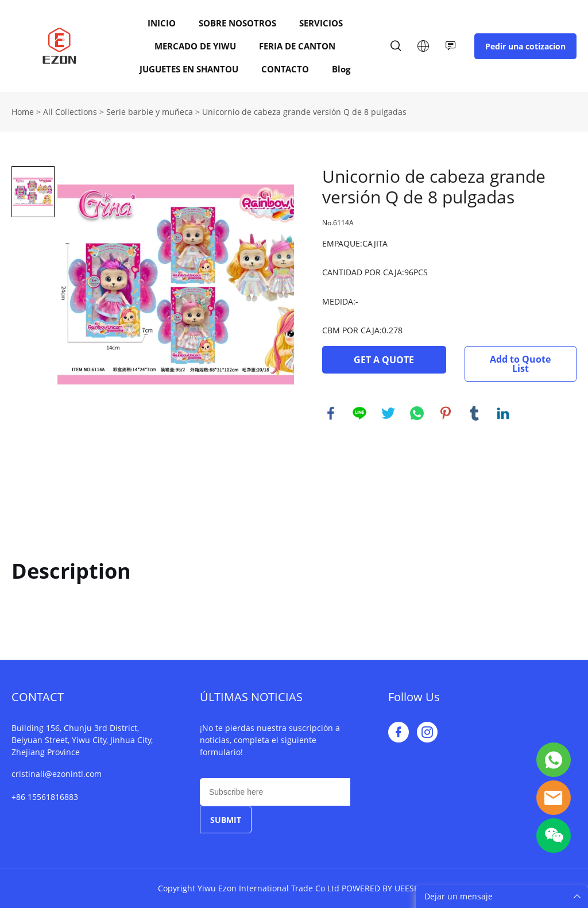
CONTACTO (285, 69)
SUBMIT (226, 820)
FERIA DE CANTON (297, 46)
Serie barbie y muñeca (150, 112)
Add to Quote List (520, 364)
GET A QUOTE (384, 360)
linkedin (503, 413)
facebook (331, 413)
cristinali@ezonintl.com (57, 774)
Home (23, 112)
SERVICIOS (321, 23)
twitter (388, 413)
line (359, 413)
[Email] (275, 792)
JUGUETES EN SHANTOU (189, 69)
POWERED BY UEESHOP (386, 888)
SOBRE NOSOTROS (237, 23)
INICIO (162, 23)
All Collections (70, 112)
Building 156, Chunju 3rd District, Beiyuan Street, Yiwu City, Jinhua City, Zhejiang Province (82, 740)
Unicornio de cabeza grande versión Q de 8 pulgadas (304, 112)
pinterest (446, 413)
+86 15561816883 (45, 797)
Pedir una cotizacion (525, 46)
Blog (341, 69)
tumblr (474, 413)
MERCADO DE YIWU (195, 46)
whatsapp (417, 413)
